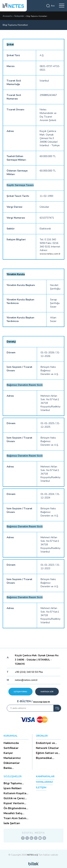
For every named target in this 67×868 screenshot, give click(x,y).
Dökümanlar (12, 763)
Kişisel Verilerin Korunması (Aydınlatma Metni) (14, 803)
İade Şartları (12, 823)
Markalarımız (12, 758)
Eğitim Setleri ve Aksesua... (47, 753)
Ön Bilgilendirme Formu (15, 808)
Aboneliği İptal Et (41, 702)
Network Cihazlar (47, 748)
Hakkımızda (11, 743)
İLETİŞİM (41, 788)
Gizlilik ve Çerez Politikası (14, 798)
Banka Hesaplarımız (12, 768)
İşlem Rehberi (13, 788)
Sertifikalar (11, 748)
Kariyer (8, 753)
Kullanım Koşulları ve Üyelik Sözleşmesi (16, 793)
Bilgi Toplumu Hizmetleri (13, 783)
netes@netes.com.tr (26, 680)
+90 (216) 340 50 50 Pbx (29, 672)
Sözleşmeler (19, 16)
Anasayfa (7, 16)
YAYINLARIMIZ (44, 782)
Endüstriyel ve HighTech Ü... (45, 743)
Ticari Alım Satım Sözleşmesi (15, 818)
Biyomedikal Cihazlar (44, 758)
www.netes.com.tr (50, 254)
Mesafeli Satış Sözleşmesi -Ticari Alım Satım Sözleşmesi (16, 813)
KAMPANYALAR (45, 776)
